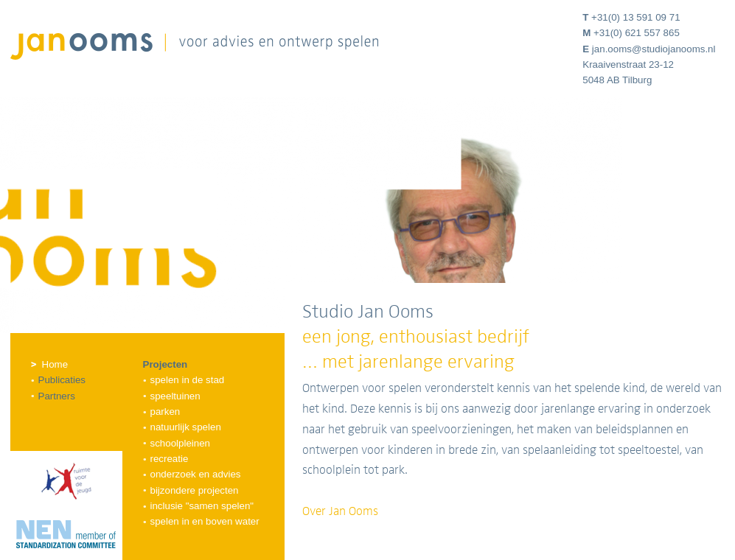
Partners (57, 396)
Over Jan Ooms (340, 511)
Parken (166, 412)
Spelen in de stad (188, 380)
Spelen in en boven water (205, 521)
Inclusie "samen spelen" (202, 506)
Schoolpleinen (181, 443)
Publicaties (62, 380)
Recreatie (170, 459)
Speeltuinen (175, 396)
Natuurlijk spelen (186, 427)
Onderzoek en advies (196, 474)
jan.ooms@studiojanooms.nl (654, 49)
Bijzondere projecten (195, 490)
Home (55, 364)
